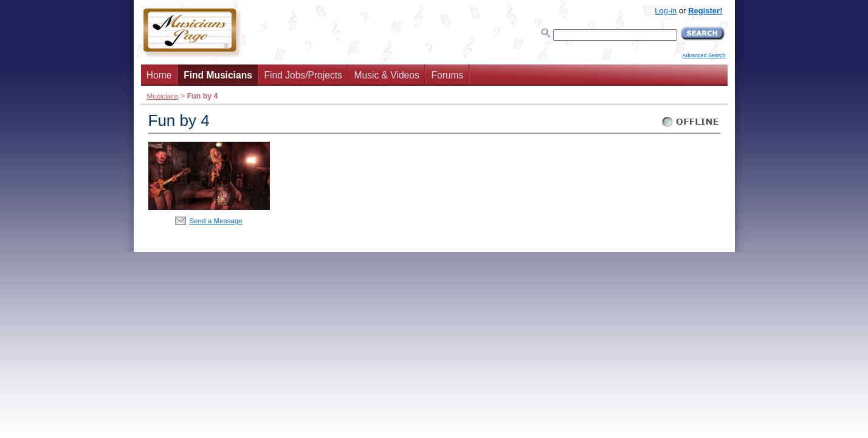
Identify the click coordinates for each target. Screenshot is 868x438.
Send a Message (216, 221)
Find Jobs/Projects (303, 75)
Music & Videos (387, 75)
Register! (705, 11)
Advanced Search (704, 55)
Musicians (163, 96)
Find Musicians (218, 75)
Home (159, 75)
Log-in (666, 11)
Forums (447, 75)
